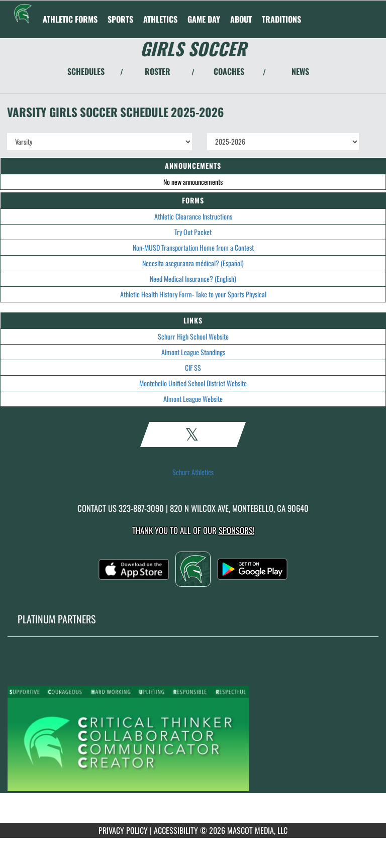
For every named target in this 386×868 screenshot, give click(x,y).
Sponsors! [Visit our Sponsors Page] (236, 530)
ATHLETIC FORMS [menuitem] (70, 19)
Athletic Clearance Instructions (193, 216)
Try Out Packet (193, 232)
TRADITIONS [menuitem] (281, 19)
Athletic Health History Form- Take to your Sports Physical (193, 294)
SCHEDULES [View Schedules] (86, 71)
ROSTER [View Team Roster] (158, 71)
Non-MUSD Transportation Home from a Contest (193, 247)
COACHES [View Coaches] (229, 71)
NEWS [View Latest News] (300, 71)
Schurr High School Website (193, 336)
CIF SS (193, 367)
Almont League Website (193, 399)
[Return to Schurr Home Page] (23, 13)
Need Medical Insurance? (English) (193, 279)
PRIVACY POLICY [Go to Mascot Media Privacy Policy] (123, 830)
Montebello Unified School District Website (193, 383)
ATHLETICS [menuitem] (160, 19)
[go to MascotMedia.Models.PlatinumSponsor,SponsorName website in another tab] (193, 737)
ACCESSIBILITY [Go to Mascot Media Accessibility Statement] (176, 830)
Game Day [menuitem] (204, 19)
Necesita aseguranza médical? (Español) (193, 263)
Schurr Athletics (193, 472)
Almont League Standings (193, 352)
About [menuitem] (241, 19)
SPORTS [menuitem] (120, 19)
